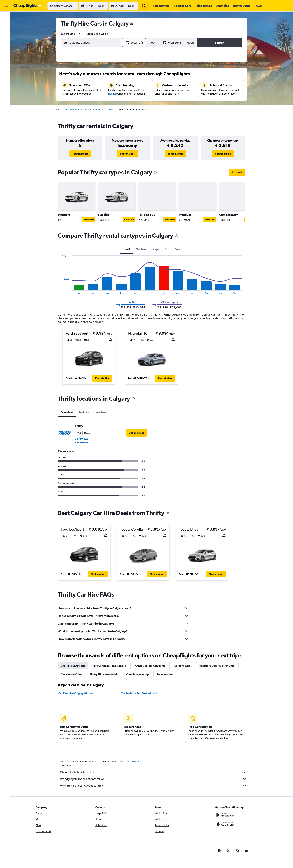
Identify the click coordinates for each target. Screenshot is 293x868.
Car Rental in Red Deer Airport (140, 693)
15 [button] (140, 96)
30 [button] (87, 122)
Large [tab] (157, 249)
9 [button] (87, 96)
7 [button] (131, 87)
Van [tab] (179, 249)
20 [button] (122, 105)
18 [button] (105, 105)
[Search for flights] (6, 17)
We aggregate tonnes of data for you (155, 779)
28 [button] (131, 113)
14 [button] (131, 96)
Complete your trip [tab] (139, 674)
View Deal (90, 219)
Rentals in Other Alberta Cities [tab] (219, 666)
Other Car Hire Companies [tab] (152, 666)
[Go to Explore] (6, 41)
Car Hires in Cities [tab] (73, 674)
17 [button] (96, 105)
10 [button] (96, 96)
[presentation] (133, 24)
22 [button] (140, 105)
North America (74, 109)
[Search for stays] (6, 25)
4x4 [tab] (169, 249)
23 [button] (87, 113)
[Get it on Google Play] (229, 815)
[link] (82, 154)
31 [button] (96, 122)
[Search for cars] (6, 33)
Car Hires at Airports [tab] (74, 666)
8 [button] (140, 87)
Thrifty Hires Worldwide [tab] (105, 674)
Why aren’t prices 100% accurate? (155, 786)
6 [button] (122, 87)
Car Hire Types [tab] (184, 666)
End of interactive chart (61, 291)
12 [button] (114, 96)
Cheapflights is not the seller (155, 772)
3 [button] (95, 87)
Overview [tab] (68, 412)
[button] (6, 6)
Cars (60, 109)
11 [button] (104, 96)
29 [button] (140, 113)
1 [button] (140, 78)
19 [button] (114, 105)
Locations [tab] (102, 412)
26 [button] (113, 113)
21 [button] (131, 105)
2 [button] (87, 87)
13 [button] (122, 96)
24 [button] (95, 113)
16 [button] (87, 105)
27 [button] (122, 113)
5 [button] (113, 87)
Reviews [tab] (85, 412)
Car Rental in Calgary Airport (77, 693)
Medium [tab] (142, 249)
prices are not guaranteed (134, 761)
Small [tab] (128, 249)
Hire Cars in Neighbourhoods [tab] (112, 666)
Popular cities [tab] (166, 674)
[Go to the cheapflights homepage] (27, 6)
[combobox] (72, 34)
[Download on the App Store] (229, 824)
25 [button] (104, 113)
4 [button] (104, 87)
